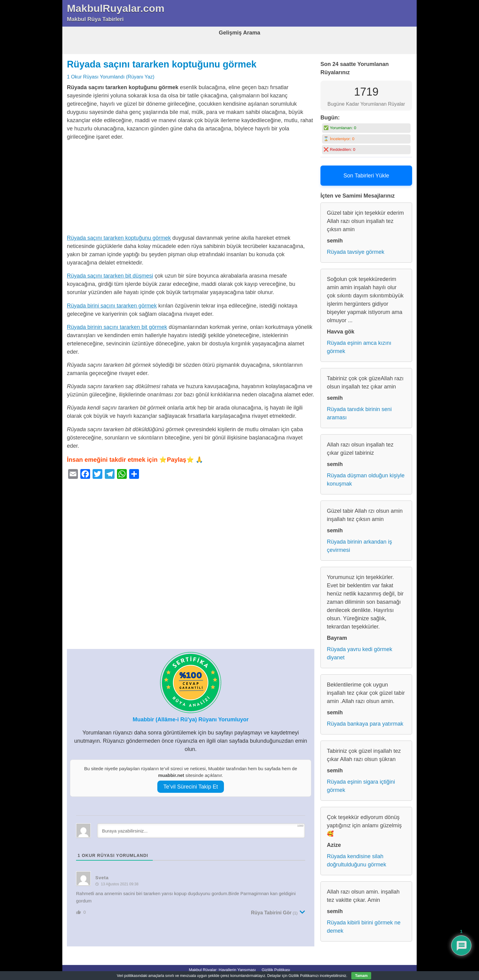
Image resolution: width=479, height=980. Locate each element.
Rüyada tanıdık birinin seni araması (359, 413)
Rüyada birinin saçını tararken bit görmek (117, 327)
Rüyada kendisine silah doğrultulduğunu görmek (357, 860)
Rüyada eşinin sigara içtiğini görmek (361, 786)
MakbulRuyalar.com (116, 8)
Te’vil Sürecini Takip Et (191, 787)
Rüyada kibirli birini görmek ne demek (364, 927)
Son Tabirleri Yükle (366, 176)
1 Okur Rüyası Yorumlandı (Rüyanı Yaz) (111, 77)
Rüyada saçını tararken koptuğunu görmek (162, 64)
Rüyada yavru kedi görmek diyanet (360, 653)
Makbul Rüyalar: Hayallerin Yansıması (222, 970)
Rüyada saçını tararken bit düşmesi (110, 276)
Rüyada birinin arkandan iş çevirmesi (359, 546)
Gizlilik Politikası (276, 970)
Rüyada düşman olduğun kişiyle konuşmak (366, 480)
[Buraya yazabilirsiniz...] (201, 831)
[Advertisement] (191, 189)
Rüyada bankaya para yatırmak (365, 724)
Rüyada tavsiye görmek (356, 252)
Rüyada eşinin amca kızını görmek (359, 347)
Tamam (361, 976)
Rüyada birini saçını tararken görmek (112, 306)
